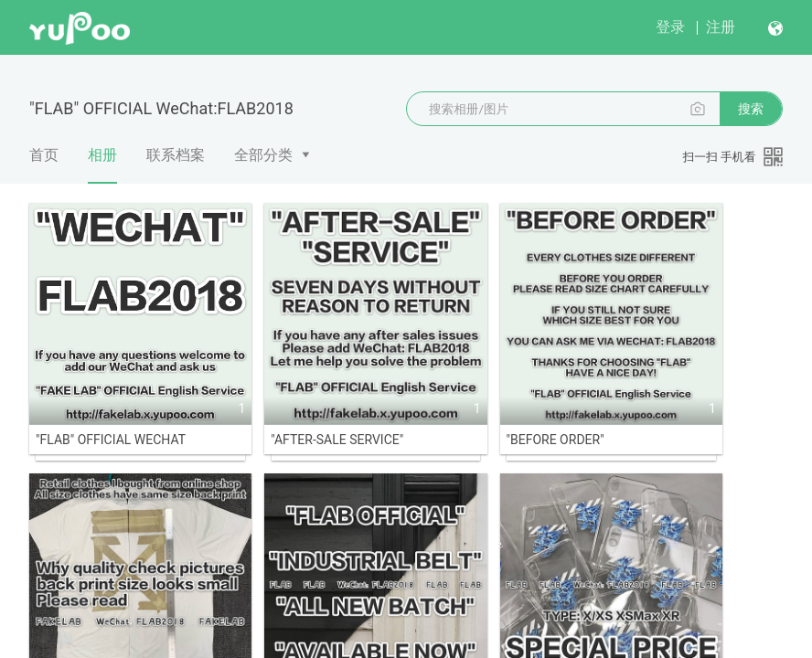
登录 (670, 27)
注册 (721, 27)
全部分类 (263, 155)
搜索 (751, 109)
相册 (102, 164)
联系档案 (176, 155)
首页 (44, 155)
